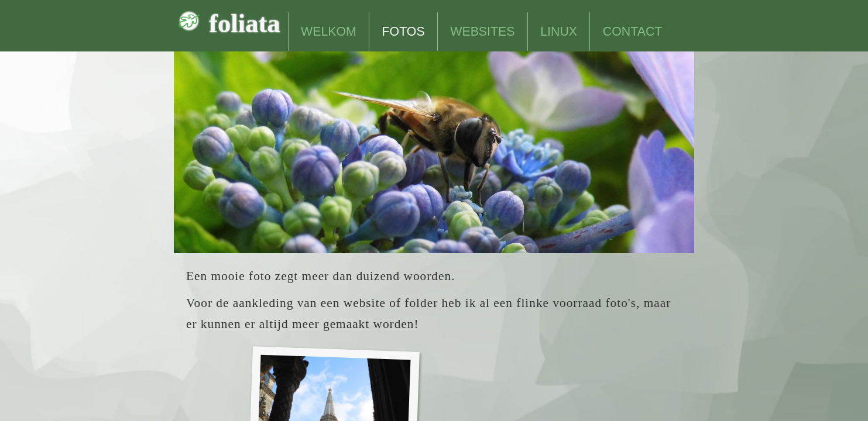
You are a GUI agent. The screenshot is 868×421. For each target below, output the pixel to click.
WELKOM (329, 32)
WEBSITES (482, 32)
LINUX (559, 32)
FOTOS (404, 32)
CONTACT (633, 32)
